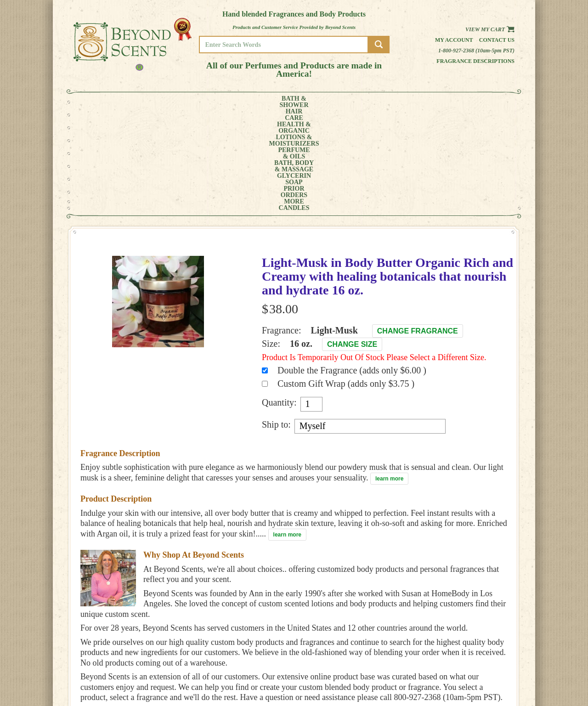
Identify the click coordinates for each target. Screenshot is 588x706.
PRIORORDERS (411, 102)
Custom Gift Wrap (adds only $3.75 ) (346, 281)
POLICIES (478, 661)
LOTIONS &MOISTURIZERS (229, 102)
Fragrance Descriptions (475, 61)
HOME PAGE (481, 648)
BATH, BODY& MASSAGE (324, 102)
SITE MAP (478, 674)
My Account (454, 40)
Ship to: (276, 322)
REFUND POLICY (486, 668)
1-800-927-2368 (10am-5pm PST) (476, 51)
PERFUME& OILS (279, 102)
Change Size (352, 241)
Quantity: (279, 299)
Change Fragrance (418, 228)
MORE (445, 102)
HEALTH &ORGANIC (177, 102)
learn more (389, 376)
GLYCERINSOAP (371, 102)
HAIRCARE (141, 102)
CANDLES (480, 102)
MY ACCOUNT (482, 655)
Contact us (497, 40)
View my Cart (490, 29)
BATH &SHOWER (108, 102)
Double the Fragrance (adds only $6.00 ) (352, 267)
